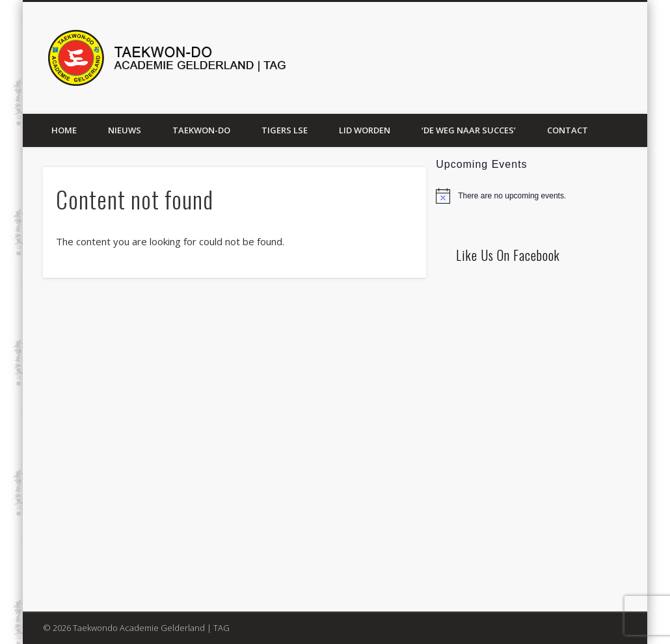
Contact (568, 130)
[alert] (536, 196)
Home (64, 130)
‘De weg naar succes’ (469, 130)
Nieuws (125, 130)
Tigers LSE (285, 130)
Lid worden (365, 130)
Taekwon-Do (201, 130)
